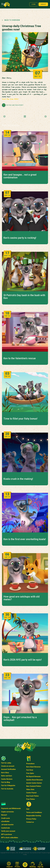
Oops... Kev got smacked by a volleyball (20, 719)
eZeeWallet (5, 821)
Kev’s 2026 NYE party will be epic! (23, 660)
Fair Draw (30, 770)
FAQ (28, 809)
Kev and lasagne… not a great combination (20, 176)
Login (33, 4)
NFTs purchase (7, 834)
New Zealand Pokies (34, 786)
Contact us (30, 822)
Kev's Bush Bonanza (33, 767)
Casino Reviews (7, 779)
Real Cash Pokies (32, 796)
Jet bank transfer (7, 825)
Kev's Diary (5, 773)
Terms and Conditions (34, 812)
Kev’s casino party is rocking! (20, 238)
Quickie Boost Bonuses (34, 780)
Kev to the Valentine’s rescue (20, 358)
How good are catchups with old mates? (22, 598)
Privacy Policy (31, 819)
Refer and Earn (7, 776)
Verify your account (8, 831)
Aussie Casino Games (34, 783)
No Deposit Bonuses (33, 776)
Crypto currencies (8, 812)
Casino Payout (31, 793)
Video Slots (30, 789)
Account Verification (8, 769)
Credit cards (6, 818)
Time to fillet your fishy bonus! (20, 419)
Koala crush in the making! (18, 479)
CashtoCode (6, 828)
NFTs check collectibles (10, 838)
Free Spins (30, 773)
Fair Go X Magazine (8, 785)
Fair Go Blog (6, 782)
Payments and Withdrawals (11, 808)
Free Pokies (31, 799)
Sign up (43, 4)
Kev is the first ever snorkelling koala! (25, 539)
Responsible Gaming (34, 816)
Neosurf (4, 815)
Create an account (8, 766)
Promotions (30, 764)
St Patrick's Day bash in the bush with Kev (24, 297)
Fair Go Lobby (6, 763)
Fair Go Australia (7, 789)
